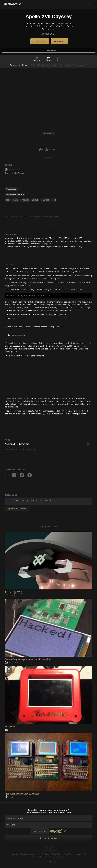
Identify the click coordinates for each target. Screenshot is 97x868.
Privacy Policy (68, 854)
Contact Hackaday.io (28, 854)
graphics (45, 200)
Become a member (32, 813)
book (25, 411)
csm (54, 200)
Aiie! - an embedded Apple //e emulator (22, 794)
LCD (8, 200)
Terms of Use (56, 854)
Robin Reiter (12, 663)
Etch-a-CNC (10, 727)
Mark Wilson (48, 34)
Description (15, 65)
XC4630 (41, 269)
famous (80, 290)
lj (7, 730)
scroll (16, 200)
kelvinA (10, 595)
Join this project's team (15, 173)
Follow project (40, 41)
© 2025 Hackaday (48, 862)
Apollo (35, 200)
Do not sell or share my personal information (48, 857)
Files (33, 65)
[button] (90, 4)
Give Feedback (44, 854)
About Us (14, 854)
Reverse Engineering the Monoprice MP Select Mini (28, 659)
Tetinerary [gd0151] (13, 592)
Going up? (48, 848)
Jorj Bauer (11, 797)
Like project (59, 41)
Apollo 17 (50, 310)
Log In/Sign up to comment (17, 509)
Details (25, 65)
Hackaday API (81, 854)
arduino (25, 200)
